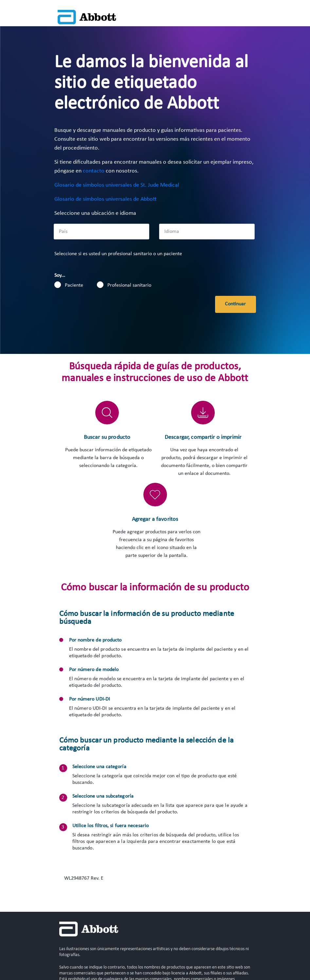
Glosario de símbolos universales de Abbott (105, 199)
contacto (94, 171)
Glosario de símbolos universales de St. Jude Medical (117, 185)
